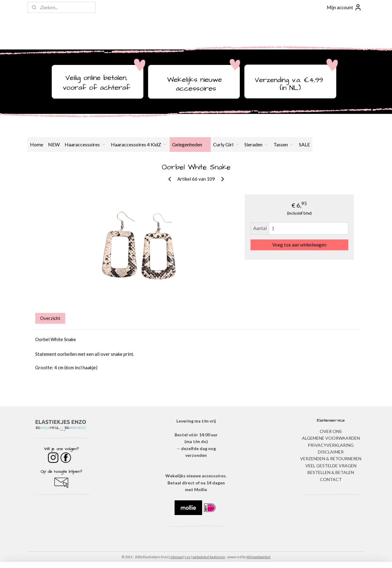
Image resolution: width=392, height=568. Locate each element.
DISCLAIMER (331, 452)
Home (37, 144)
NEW (54, 144)
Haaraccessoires (85, 144)
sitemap (177, 557)
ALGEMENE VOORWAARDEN (331, 438)
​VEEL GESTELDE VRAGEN (331, 466)
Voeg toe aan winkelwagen (299, 245)
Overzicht (50, 318)
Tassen (284, 144)
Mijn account (344, 7)
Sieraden (256, 144)
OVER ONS (331, 431)
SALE (304, 144)
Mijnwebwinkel (258, 557)
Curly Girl (226, 144)
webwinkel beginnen (209, 557)
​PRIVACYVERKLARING (331, 445)
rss (188, 557)
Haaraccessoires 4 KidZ (139, 144)
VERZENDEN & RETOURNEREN (331, 459)
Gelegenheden (190, 144)
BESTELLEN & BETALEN (331, 472)
